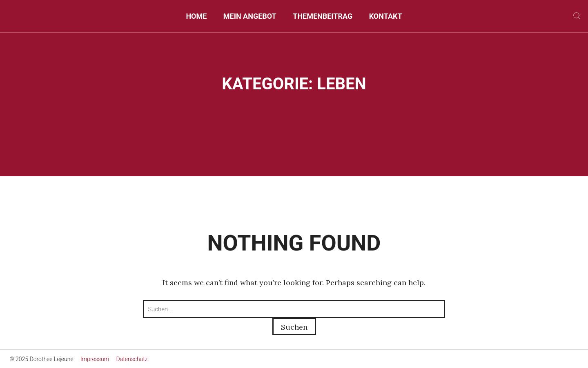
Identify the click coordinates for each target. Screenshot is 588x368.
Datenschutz (132, 359)
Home (196, 16)
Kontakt (386, 16)
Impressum (95, 359)
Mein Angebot (250, 16)
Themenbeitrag (323, 16)
